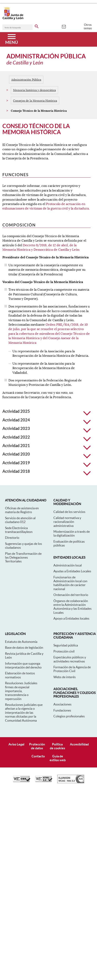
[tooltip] (64, 26)
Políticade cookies (57, 746)
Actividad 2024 (46, 420)
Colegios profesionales (69, 716)
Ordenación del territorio (71, 595)
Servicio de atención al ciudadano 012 (20, 520)
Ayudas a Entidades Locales (72, 571)
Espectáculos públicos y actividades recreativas (70, 659)
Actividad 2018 (46, 471)
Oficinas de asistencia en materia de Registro (22, 510)
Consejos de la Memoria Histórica (35, 101)
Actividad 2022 (46, 437)
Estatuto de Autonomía (21, 642)
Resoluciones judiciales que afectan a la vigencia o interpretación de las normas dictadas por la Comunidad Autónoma (24, 713)
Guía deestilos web (58, 758)
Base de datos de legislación (24, 647)
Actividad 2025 (46, 411)
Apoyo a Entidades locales (71, 618)
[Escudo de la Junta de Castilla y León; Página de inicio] (13, 19)
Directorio (12, 538)
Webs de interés (65, 677)
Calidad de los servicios (69, 512)
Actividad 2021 (46, 446)
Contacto (38, 756)
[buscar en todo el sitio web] (37, 26)
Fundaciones (62, 710)
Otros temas (88, 26)
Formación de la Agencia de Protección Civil (72, 669)
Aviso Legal (16, 744)
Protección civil (64, 651)
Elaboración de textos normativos (20, 675)
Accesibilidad (79, 744)
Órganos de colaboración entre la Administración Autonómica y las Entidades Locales (72, 607)
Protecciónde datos (37, 746)
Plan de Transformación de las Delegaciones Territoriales (23, 557)
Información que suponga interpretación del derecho (23, 665)
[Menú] (12, 39)
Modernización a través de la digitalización (72, 533)
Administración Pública (26, 80)
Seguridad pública (66, 645)
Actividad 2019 (46, 463)
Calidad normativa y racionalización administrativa (67, 522)
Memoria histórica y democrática (34, 90)
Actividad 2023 (46, 428)
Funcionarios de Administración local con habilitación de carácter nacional (70, 583)
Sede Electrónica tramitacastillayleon (19, 530)
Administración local (68, 565)
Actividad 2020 (46, 454)
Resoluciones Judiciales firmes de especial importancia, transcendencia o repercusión (21, 691)
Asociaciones (62, 704)
